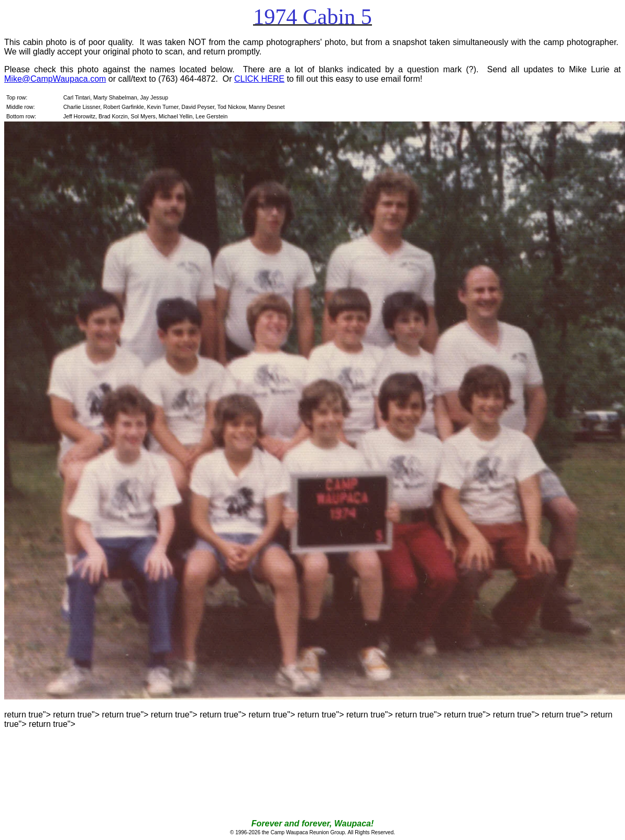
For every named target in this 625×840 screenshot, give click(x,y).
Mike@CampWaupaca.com (55, 79)
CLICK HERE (259, 79)
